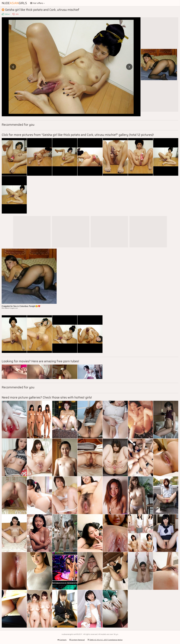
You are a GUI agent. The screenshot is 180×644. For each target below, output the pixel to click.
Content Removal (77, 640)
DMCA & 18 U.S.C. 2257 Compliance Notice (105, 640)
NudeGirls (14, 3)
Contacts (62, 640)
